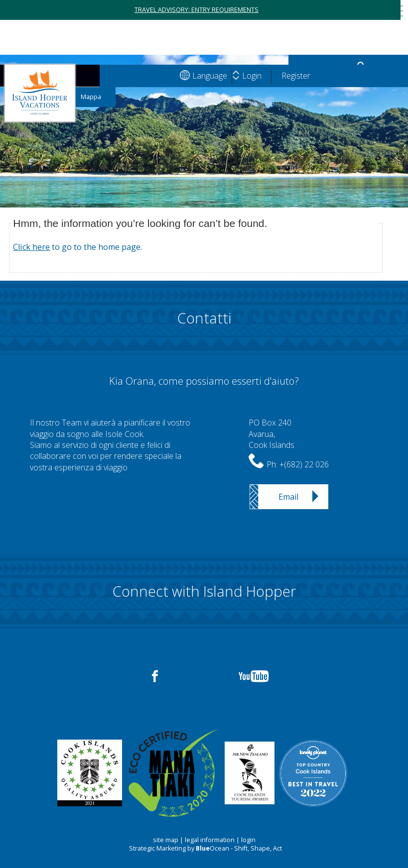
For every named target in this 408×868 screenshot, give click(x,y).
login (248, 840)
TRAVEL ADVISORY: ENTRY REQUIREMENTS (197, 10)
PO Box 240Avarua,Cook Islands (272, 434)
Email (288, 497)
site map (166, 840)
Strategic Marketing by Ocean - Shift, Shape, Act (205, 848)
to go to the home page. (77, 247)
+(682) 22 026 (304, 464)
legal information (210, 840)
